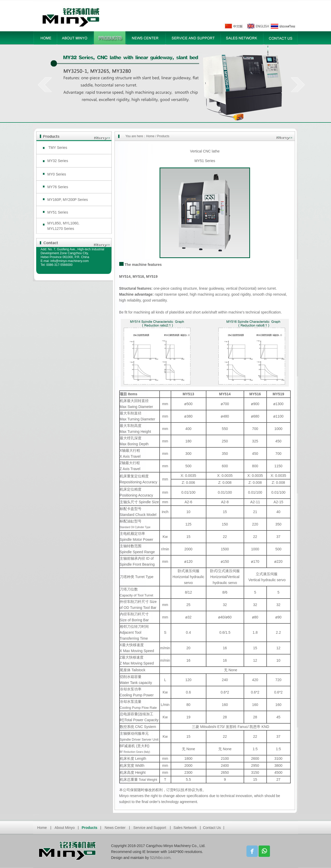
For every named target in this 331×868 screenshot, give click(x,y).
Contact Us (212, 828)
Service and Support (150, 828)
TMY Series (58, 148)
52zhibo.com (160, 858)
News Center (115, 828)
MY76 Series (58, 187)
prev (45, 85)
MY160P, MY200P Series (68, 200)
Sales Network (185, 828)
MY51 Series (58, 212)
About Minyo (65, 828)
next (298, 85)
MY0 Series (57, 174)
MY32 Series (58, 161)
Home (150, 136)
